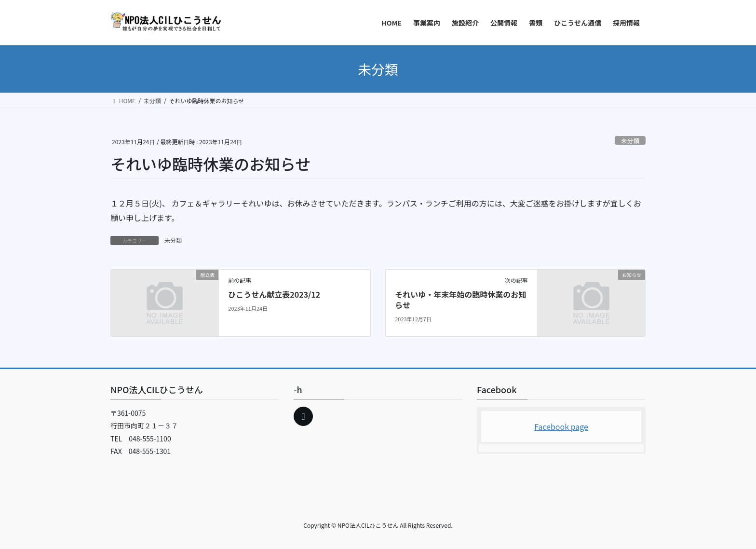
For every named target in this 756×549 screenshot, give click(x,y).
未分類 (630, 141)
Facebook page (561, 426)
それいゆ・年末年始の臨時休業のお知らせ (460, 300)
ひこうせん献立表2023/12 (274, 294)
